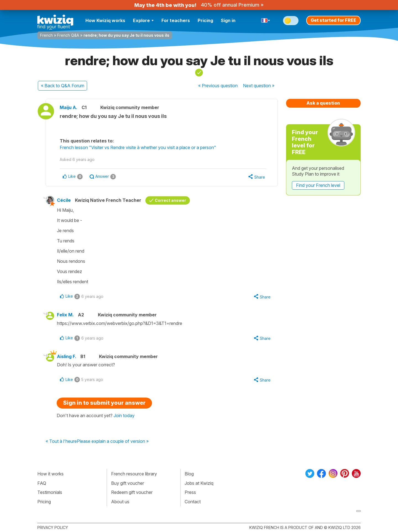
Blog (189, 474)
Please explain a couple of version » (113, 441)
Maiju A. (69, 107)
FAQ (42, 483)
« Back (63, 86)
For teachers (176, 20)
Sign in (228, 20)
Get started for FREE (333, 20)
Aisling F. (67, 356)
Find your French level (318, 185)
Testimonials (50, 492)
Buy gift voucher (128, 483)
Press (190, 492)
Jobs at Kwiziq (199, 483)
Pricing (205, 20)
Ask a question (323, 103)
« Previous (218, 86)
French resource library (134, 474)
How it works (50, 474)
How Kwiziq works (105, 20)
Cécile (64, 200)
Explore (143, 20)
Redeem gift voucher (132, 492)
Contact (193, 502)
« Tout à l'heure (61, 441)
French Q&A (68, 35)
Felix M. (65, 315)
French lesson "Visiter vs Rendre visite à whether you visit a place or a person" (138, 147)
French (46, 35)
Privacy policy (53, 527)
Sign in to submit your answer (104, 403)
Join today (124, 415)
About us (120, 502)
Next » (259, 86)
